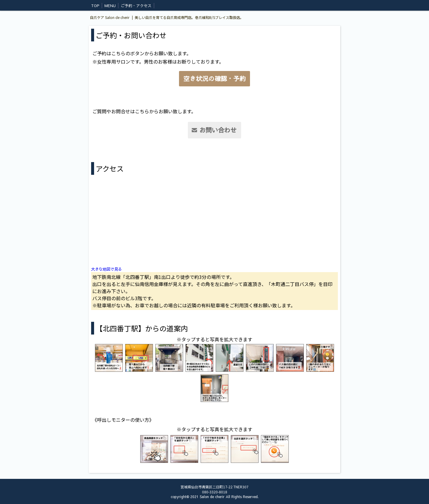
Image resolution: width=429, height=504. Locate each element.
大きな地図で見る (107, 269)
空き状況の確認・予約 (214, 79)
